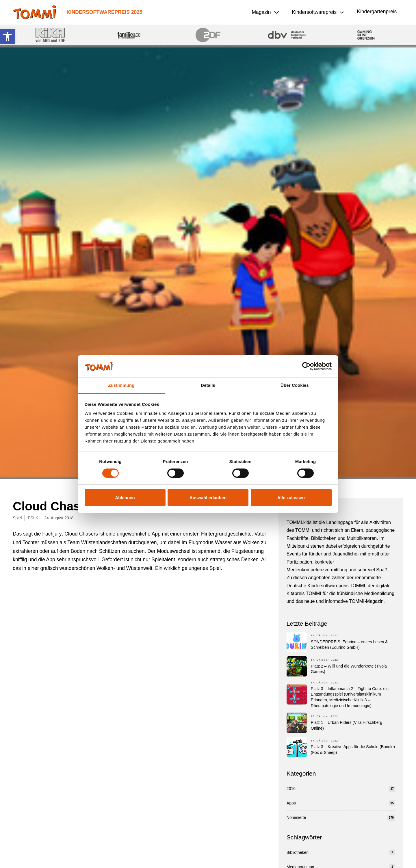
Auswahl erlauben (208, 498)
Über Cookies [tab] (295, 385)
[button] (8, 36)
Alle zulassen (291, 498)
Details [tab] (208, 385)
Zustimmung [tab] (121, 385)
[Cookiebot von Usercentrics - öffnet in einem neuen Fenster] (306, 366)
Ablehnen (125, 498)
